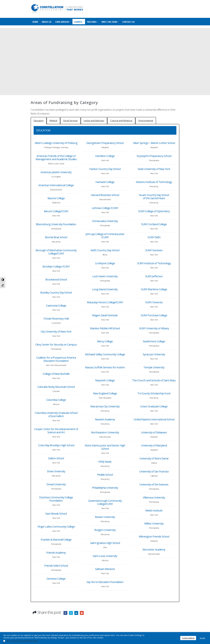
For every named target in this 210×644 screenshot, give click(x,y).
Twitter (71, 613)
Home (35, 22)
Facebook (65, 613)
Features (92, 22)
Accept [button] (202, 638)
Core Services (62, 22)
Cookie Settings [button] (188, 638)
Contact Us (128, 22)
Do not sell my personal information (22, 641)
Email (82, 613)
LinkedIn (76, 613)
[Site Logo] (57, 9)
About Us (47, 22)
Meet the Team (109, 22)
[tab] (39, 121)
